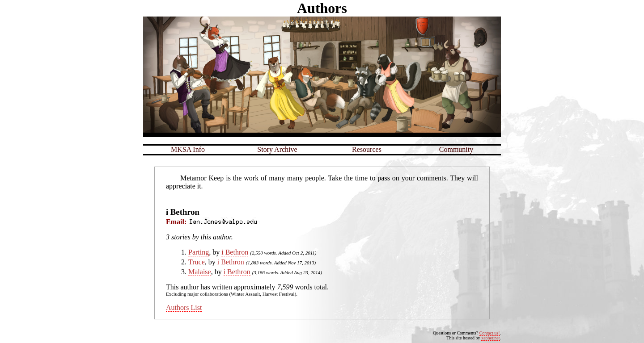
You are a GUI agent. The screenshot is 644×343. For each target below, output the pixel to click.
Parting (199, 252)
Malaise (200, 272)
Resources (367, 149)
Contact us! (490, 333)
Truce (197, 262)
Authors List (184, 307)
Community (456, 149)
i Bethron (235, 252)
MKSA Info (188, 149)
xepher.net (490, 338)
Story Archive (277, 149)
